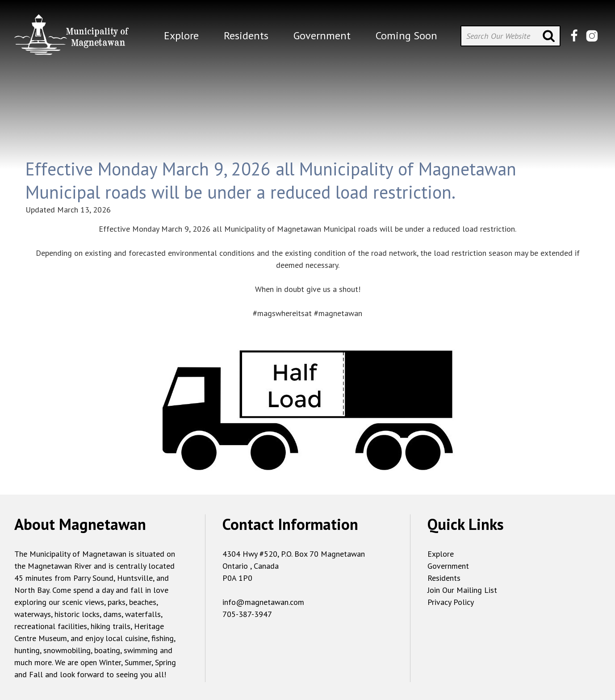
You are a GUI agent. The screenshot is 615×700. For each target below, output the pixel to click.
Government (448, 566)
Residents (444, 578)
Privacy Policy (451, 602)
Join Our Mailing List (462, 590)
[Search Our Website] (510, 36)
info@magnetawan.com (263, 602)
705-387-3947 (247, 614)
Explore (441, 554)
